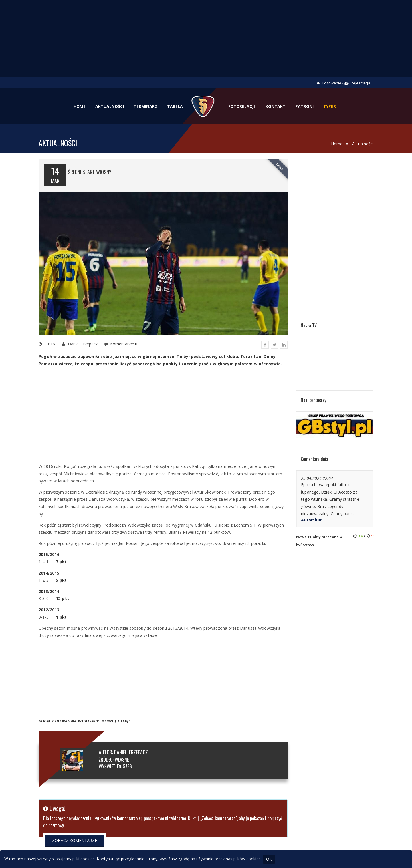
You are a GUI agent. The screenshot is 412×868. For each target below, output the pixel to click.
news (280, 167)
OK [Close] (269, 859)
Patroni (304, 106)
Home (80, 106)
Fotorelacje (242, 106)
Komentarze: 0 (124, 344)
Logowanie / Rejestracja (344, 83)
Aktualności (110, 106)
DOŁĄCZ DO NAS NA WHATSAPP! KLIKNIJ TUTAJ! (84, 721)
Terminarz (145, 106)
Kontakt (276, 106)
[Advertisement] (206, 43)
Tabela (175, 106)
